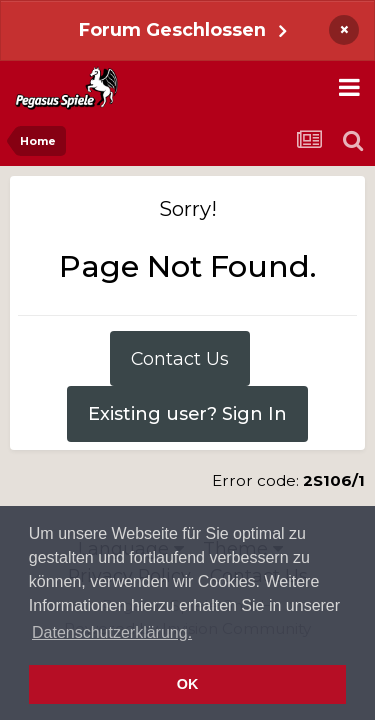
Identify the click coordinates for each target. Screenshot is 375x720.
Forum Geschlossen (172, 29)
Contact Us (180, 358)
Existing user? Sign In (187, 413)
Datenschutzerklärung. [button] (112, 632)
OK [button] (188, 684)
